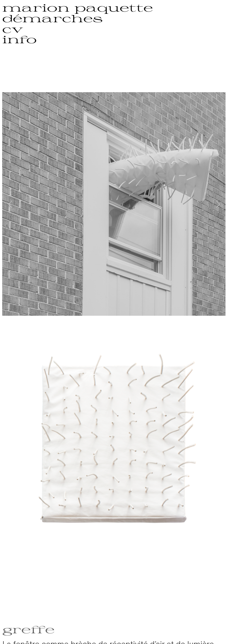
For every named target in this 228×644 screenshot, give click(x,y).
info (19, 39)
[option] (114, 204)
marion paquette (78, 7)
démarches (52, 18)
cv (13, 29)
